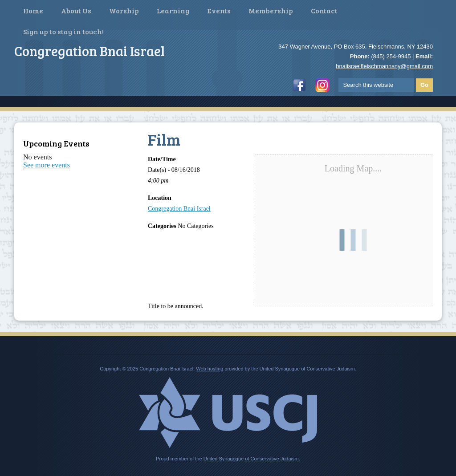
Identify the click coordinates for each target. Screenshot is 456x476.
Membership (271, 10)
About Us (76, 10)
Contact (324, 10)
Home (33, 10)
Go (424, 85)
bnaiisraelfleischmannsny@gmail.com (384, 66)
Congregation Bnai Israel (179, 209)
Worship (124, 10)
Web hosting (210, 369)
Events (219, 10)
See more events (47, 165)
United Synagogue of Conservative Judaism (251, 459)
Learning (173, 10)
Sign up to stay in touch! (63, 31)
